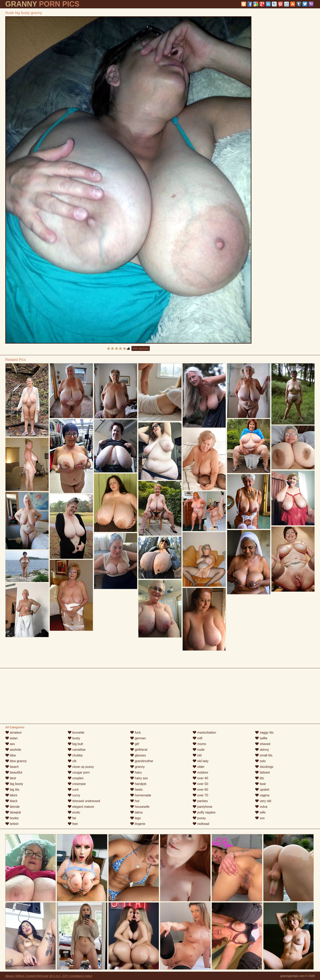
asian (12, 738)
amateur (14, 733)
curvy (74, 795)
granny (137, 767)
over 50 (200, 784)
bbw (11, 755)
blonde (13, 807)
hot (135, 801)
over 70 (200, 795)
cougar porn (79, 772)
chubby (75, 755)
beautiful (14, 772)
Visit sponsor (141, 348)
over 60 (200, 790)
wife (260, 812)
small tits (264, 755)
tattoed (262, 772)
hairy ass (139, 778)
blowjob (13, 812)
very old (263, 801)
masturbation (204, 733)
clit (72, 761)
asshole (13, 750)
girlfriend (139, 750)
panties (200, 801)
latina (136, 812)
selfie (261, 738)
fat (72, 818)
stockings (264, 767)
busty (74, 738)
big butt (75, 744)
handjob (138, 784)
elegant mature (81, 807)
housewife (140, 807)
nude (199, 750)
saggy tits (264, 733)
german (138, 738)
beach (12, 767)
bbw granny (16, 761)
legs (136, 818)
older (199, 767)
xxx (260, 818)
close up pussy (81, 767)
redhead (201, 824)
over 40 (200, 778)
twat (260, 784)
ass (10, 744)
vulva (261, 807)
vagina (262, 795)
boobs (12, 818)
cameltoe (77, 750)
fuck (136, 733)
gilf (135, 744)
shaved (263, 744)
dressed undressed (84, 801)
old (197, 755)
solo (260, 761)
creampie (77, 784)
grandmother (142, 761)
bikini (11, 795)
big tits (12, 790)
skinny (262, 750)
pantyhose (202, 807)
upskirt (262, 790)
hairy (136, 772)
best (11, 778)
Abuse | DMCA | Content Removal (27, 976)
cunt (73, 790)
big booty (14, 784)
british (12, 824)
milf (197, 738)
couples (76, 778)
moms (199, 744)
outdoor (201, 772)
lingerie (138, 824)
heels (136, 790)
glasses (138, 755)
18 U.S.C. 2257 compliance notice (71, 976)
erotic (74, 812)
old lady (201, 761)
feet (73, 824)
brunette (76, 733)
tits (259, 778)
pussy (199, 818)
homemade (141, 795)
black (11, 801)
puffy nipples (204, 812)
